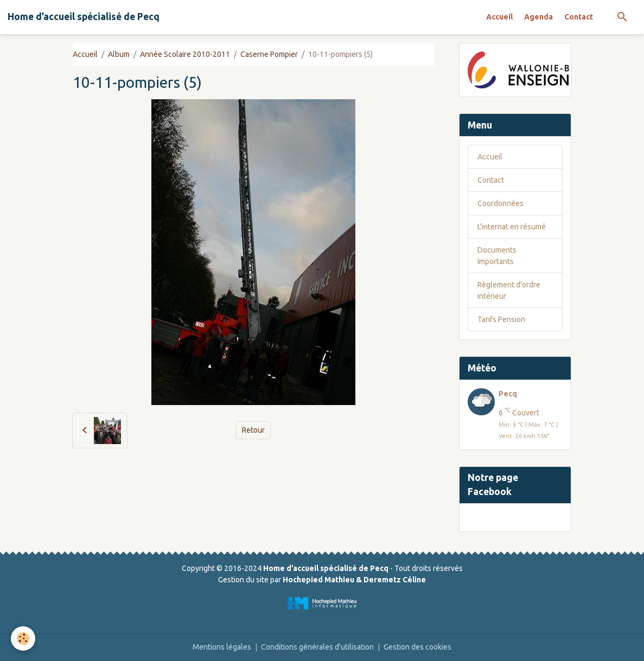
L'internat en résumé (512, 227)
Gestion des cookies (417, 647)
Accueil (499, 17)
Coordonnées (500, 203)
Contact (579, 17)
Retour (253, 430)
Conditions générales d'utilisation (317, 647)
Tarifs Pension (501, 319)
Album (119, 54)
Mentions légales (222, 647)
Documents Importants (497, 256)
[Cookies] (23, 638)
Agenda (538, 17)
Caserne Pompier (269, 54)
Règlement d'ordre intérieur (509, 290)
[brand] (84, 17)
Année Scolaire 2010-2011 (185, 54)
